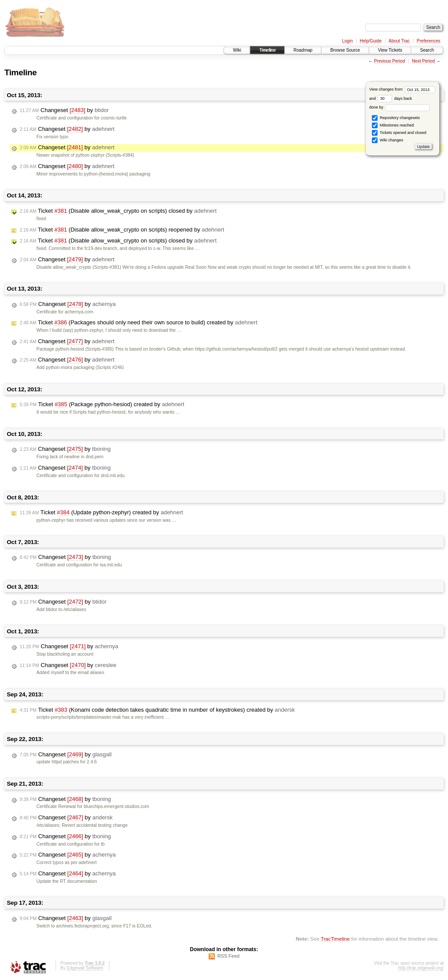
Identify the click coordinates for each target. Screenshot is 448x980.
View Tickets (390, 50)
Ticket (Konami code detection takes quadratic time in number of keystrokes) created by (157, 710)
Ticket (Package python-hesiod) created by (102, 404)
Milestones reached (393, 125)
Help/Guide (371, 41)
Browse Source (345, 50)
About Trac (399, 41)
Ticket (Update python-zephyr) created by (101, 513)
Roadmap (303, 50)
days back (395, 98)
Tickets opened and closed (399, 133)
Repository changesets (396, 118)
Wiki (237, 50)
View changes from (402, 89)
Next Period (423, 61)
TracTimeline (335, 939)
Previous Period (390, 61)
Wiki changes (387, 140)
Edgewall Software (85, 968)
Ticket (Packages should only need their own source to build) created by (138, 323)
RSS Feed (229, 956)
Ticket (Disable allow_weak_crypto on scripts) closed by (118, 211)
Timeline (267, 50)
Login (347, 41)
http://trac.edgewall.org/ (421, 968)
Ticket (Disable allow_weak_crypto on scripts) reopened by (122, 230)
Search (427, 50)
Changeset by (64, 110)
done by (400, 107)
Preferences (429, 41)
